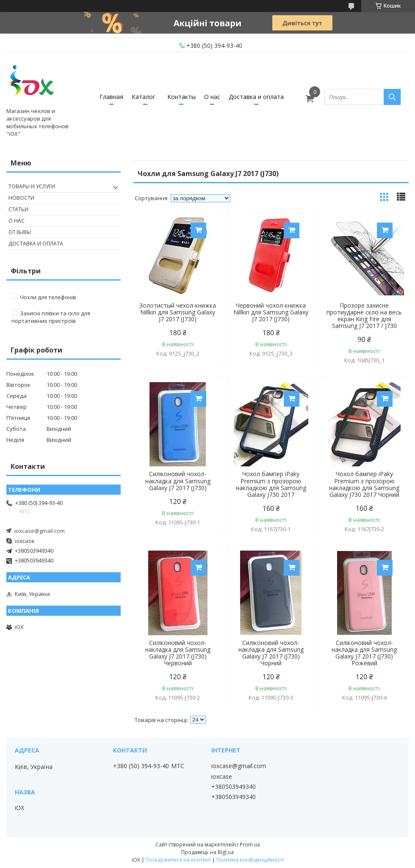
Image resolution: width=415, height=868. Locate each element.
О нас (212, 97)
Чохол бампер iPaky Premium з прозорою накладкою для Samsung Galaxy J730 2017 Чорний (364, 484)
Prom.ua (250, 845)
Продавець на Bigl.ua (207, 852)
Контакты (181, 97)
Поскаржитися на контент (178, 860)
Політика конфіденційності (250, 860)
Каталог (144, 97)
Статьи (18, 209)
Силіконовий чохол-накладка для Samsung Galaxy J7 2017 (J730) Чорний (271, 653)
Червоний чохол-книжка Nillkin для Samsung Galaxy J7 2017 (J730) (271, 312)
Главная (111, 97)
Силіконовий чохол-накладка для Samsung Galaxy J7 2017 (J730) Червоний (178, 653)
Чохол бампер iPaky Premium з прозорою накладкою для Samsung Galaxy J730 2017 (271, 484)
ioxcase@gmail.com (40, 531)
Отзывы (20, 232)
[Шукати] (392, 97)
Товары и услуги (32, 186)
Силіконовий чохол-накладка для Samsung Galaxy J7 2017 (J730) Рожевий (364, 653)
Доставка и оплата (256, 97)
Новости (21, 198)
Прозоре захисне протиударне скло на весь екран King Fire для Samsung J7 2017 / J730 (364, 316)
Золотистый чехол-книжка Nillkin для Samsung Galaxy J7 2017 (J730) (178, 312)
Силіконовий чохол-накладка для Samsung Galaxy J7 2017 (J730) (178, 481)
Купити (198, 230)
